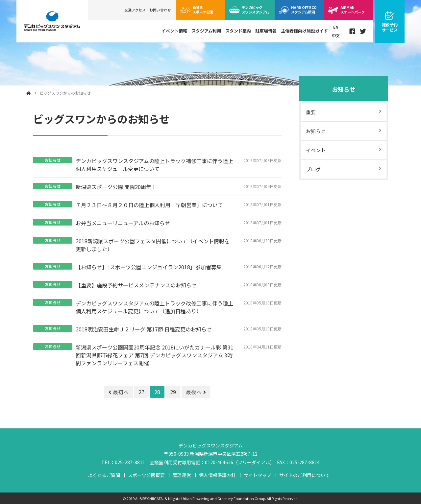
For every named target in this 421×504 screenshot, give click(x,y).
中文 (336, 35)
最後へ (196, 392)
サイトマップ (258, 475)
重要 (311, 112)
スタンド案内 (238, 31)
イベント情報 (174, 31)
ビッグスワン (255, 10)
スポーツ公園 (203, 10)
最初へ (119, 392)
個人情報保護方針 (217, 475)
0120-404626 (219, 462)
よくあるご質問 (104, 475)
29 (173, 392)
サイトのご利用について (305, 475)
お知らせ (344, 89)
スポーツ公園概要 (146, 475)
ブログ (313, 169)
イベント (316, 150)
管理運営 (182, 475)
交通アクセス (135, 10)
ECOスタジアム (304, 10)
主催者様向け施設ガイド (304, 31)
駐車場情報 (266, 31)
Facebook (352, 31)
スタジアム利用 (206, 31)
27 (141, 392)
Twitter (363, 31)
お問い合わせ (160, 10)
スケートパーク (352, 10)
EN (336, 27)
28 (157, 392)
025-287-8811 (130, 462)
